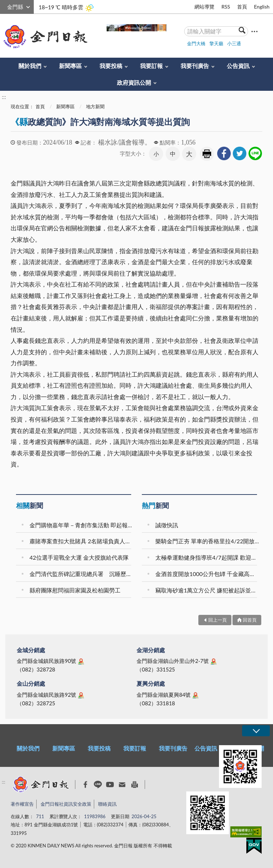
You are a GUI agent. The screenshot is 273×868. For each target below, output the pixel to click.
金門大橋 (196, 43)
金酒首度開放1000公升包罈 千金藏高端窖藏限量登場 (207, 574)
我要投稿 (111, 66)
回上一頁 (218, 620)
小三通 (234, 43)
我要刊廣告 (195, 66)
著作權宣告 (22, 804)
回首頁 (250, 620)
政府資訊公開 (134, 82)
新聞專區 (70, 66)
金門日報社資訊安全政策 (66, 804)
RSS (226, 7)
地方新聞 (95, 106)
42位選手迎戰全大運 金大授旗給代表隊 (79, 557)
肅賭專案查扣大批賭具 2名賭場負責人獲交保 (81, 541)
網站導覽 (204, 7)
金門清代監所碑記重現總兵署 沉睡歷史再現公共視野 (81, 574)
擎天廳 (216, 43)
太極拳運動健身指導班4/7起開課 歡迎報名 (207, 557)
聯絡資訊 (107, 804)
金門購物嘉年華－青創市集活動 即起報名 (81, 525)
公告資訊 (238, 66)
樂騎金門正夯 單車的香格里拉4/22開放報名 (207, 541)
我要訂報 (151, 66)
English (262, 7)
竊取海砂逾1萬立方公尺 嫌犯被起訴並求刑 (207, 590)
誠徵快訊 (167, 525)
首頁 (242, 7)
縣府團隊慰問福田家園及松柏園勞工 (75, 590)
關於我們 (30, 66)
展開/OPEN (256, 731)
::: (4, 6)
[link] (224, 153)
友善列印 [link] (207, 154)
